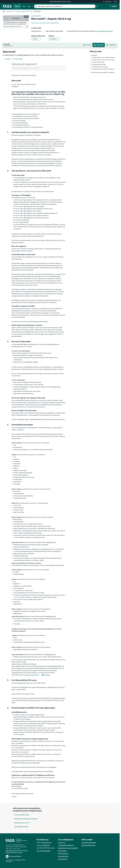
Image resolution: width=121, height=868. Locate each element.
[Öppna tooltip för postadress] (46, 675)
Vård (24, 6)
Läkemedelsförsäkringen (105, 31)
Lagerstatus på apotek (89, 842)
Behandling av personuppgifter (68, 848)
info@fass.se (46, 845)
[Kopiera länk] (18, 59)
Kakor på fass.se (63, 853)
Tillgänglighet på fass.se (66, 845)
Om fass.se (62, 842)
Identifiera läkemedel (88, 845)
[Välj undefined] (46, 23)
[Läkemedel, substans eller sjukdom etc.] (66, 6)
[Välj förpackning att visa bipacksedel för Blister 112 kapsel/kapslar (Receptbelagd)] (39, 68)
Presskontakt (62, 851)
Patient (17, 6)
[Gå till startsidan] (7, 6)
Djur (29, 6)
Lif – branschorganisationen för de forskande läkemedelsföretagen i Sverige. (17, 850)
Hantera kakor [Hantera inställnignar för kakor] (63, 859)
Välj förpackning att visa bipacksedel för (24, 64)
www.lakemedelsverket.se (31, 675)
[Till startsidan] (4, 11)
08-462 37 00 (47, 842)
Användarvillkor (63, 856)
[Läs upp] (7, 59)
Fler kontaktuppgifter (44, 851)
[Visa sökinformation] (97, 6)
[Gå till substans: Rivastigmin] (54, 39)
